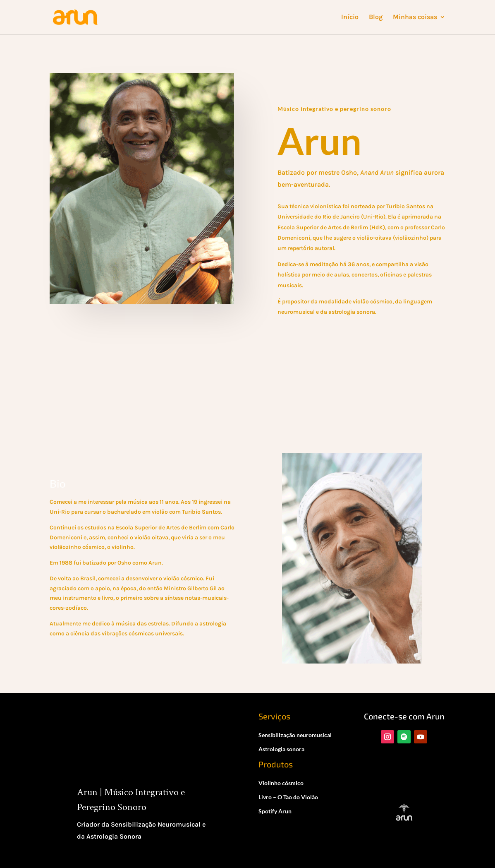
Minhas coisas (415, 18)
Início (350, 18)
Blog (376, 18)
